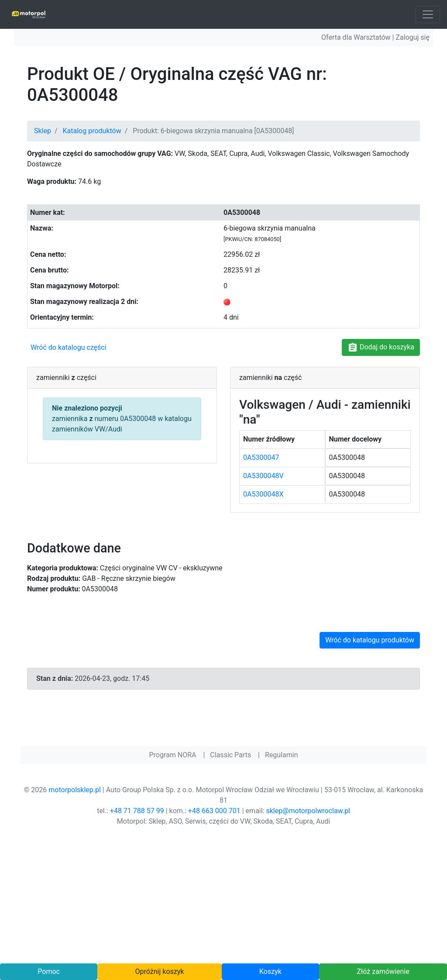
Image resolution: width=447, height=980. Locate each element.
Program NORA (172, 755)
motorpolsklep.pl (75, 790)
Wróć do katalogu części (69, 347)
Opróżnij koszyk (160, 971)
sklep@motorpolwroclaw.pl (308, 811)
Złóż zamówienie (383, 971)
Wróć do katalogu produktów (370, 640)
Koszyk (270, 971)
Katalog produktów (92, 131)
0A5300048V (263, 476)
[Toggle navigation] (428, 14)
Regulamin (282, 755)
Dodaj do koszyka (381, 348)
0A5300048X (263, 494)
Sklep (43, 131)
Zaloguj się (413, 37)
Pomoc (49, 971)
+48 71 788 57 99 (137, 811)
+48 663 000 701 (214, 811)
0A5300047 (261, 457)
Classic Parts (230, 755)
